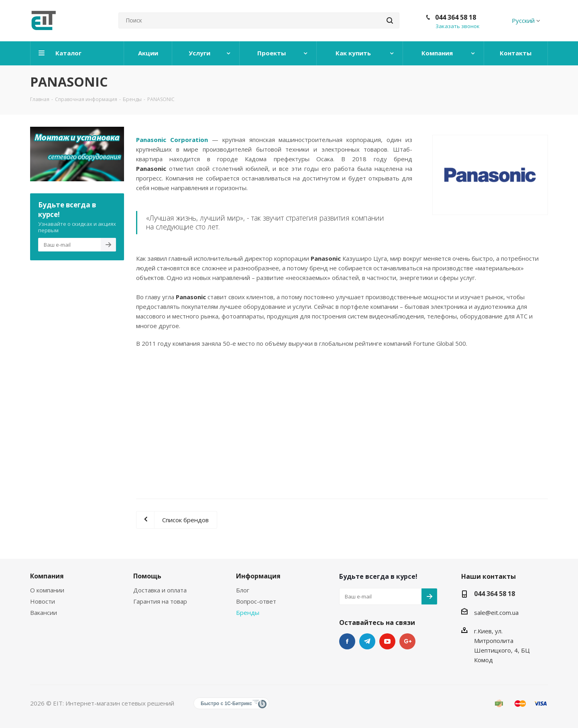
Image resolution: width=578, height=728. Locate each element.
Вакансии (44, 612)
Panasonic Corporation (172, 140)
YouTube (387, 641)
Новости (43, 601)
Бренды (248, 612)
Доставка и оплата (160, 590)
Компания (47, 576)
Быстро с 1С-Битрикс (226, 704)
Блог (243, 590)
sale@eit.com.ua (496, 612)
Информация (258, 576)
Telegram (367, 641)
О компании (47, 590)
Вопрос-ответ (256, 601)
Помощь (147, 576)
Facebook (347, 641)
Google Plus (407, 641)
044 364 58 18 (456, 17)
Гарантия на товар (160, 601)
